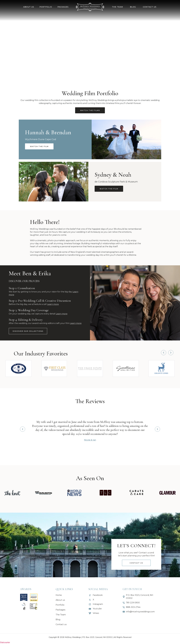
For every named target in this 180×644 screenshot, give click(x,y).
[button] (164, 353)
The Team (117, 7)
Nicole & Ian (90, 440)
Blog (133, 7)
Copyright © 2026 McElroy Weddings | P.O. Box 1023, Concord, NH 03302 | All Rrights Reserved (90, 637)
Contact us (150, 7)
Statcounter (5, 642)
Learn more (53, 304)
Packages (63, 7)
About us (29, 7)
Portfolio (46, 7)
